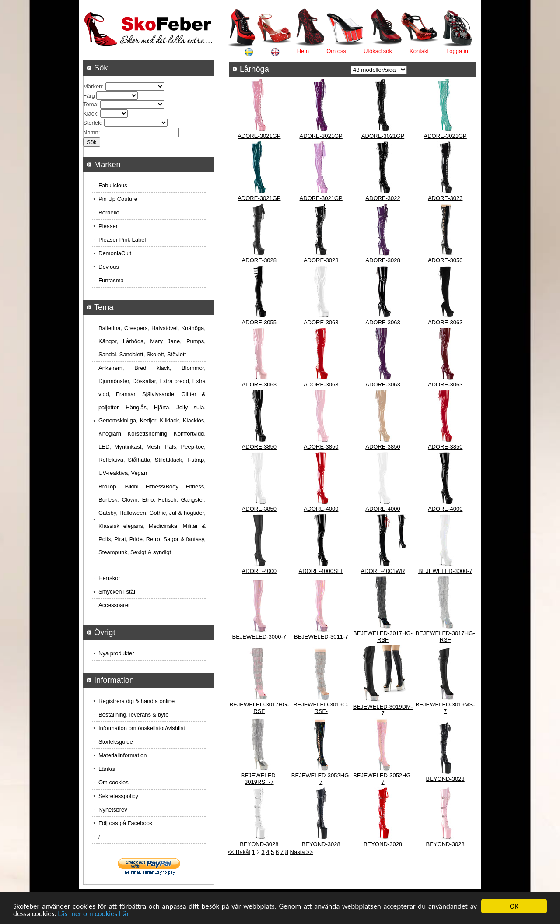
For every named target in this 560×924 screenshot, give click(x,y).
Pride (136, 539)
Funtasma (111, 280)
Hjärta (162, 407)
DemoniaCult (115, 253)
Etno (148, 500)
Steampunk (113, 552)
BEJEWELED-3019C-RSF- (321, 708)
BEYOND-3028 (445, 779)
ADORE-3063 (321, 322)
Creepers (136, 328)
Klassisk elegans (121, 526)
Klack (90, 114)
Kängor (107, 341)
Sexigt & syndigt (151, 552)
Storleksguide (116, 742)
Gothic (157, 513)
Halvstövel (164, 328)
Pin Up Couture (118, 199)
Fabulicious (113, 185)
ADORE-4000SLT (321, 571)
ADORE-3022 (383, 198)
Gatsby (107, 513)
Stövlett (177, 354)
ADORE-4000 (321, 509)
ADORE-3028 (259, 260)
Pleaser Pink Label (122, 240)
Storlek (92, 123)
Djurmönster (114, 381)
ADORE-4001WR (383, 571)
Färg (89, 96)
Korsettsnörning (147, 434)
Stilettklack (168, 460)
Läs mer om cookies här (94, 915)
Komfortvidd (189, 434)
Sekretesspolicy (118, 796)
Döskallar (144, 381)
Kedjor (148, 420)
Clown (129, 500)
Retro (153, 539)
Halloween (133, 513)
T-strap (195, 460)
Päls (170, 447)
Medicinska (163, 526)
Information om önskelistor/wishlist (142, 728)
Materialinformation (123, 755)
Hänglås (136, 407)
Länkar (107, 769)
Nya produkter (116, 653)
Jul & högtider (187, 513)
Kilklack (169, 420)
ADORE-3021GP (259, 136)
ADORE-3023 (445, 198)
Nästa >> (302, 852)
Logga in (457, 51)
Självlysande (158, 394)
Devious (109, 267)
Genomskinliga (117, 420)
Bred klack (152, 368)
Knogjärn (110, 434)
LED (104, 447)
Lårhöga (133, 341)
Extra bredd (174, 381)
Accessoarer (114, 605)
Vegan (139, 473)
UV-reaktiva (113, 473)
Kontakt (419, 51)
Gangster (193, 500)
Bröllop (107, 487)
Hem (303, 51)
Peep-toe (193, 447)
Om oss (336, 51)
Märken (93, 86)
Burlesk (108, 500)
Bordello (109, 213)
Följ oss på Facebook (126, 823)
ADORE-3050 (445, 260)
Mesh (153, 447)
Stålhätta (139, 460)
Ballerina (110, 328)
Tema (90, 104)
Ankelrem (110, 368)
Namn (91, 132)
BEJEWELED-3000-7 (445, 571)
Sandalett (131, 354)
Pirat (120, 539)
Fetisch (168, 500)
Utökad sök (378, 51)
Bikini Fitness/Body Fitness (164, 487)
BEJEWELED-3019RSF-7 (259, 779)
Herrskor (109, 578)
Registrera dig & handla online (136, 701)
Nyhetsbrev (113, 810)
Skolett (155, 354)
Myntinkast (128, 447)
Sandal (107, 354)
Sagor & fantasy (184, 539)
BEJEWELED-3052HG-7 (321, 779)
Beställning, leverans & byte (133, 715)
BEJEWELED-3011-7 (321, 637)
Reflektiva (111, 460)
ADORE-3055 (259, 322)
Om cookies (114, 782)
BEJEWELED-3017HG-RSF (383, 636)
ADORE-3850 (259, 447)
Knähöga (192, 328)
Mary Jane (165, 341)
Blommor (193, 368)
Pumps (195, 341)
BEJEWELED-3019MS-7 (445, 708)
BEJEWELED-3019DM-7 (383, 710)
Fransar (126, 394)
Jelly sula (190, 407)
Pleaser (108, 226)
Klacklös (193, 420)
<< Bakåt (239, 852)
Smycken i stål (117, 592)
